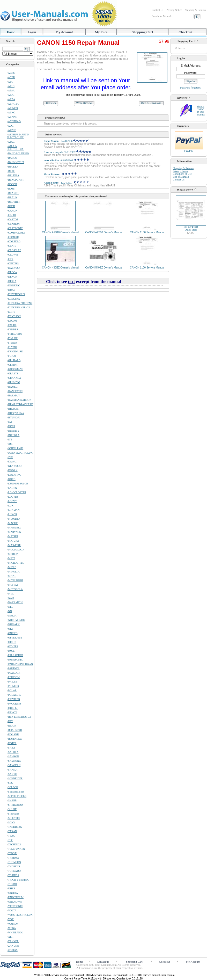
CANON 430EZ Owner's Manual (60, 268)
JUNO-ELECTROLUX (20, 453)
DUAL (11, 290)
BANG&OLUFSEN (18, 153)
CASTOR (13, 219)
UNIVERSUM (15, 897)
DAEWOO (13, 268)
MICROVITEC (16, 563)
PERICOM (13, 677)
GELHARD (14, 360)
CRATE (12, 246)
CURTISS (13, 263)
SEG (10, 783)
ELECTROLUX (16, 294)
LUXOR (12, 514)
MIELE (11, 567)
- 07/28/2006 (66, 141)
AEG (10, 82)
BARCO (12, 158)
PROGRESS (14, 704)
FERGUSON (14, 334)
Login (32, 32)
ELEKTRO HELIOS (18, 307)
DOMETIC (13, 285)
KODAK (12, 470)
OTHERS (12, 646)
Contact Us (158, 10)
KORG (11, 479)
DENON (12, 277)
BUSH (11, 206)
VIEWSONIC (15, 906)
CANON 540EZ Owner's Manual (104, 268)
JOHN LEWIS (15, 448)
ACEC (11, 73)
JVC (10, 457)
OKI (10, 629)
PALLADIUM (15, 655)
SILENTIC (13, 818)
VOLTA (12, 910)
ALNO (11, 112)
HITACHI (13, 409)
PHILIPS (12, 682)
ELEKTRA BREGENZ (20, 303)
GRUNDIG (13, 382)
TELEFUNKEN (16, 849)
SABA (11, 748)
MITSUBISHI (15, 580)
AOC (10, 126)
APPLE (11, 130)
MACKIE (13, 523)
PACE (11, 651)
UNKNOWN (14, 902)
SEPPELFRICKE (17, 796)
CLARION (13, 224)
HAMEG (12, 387)
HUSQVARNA (15, 413)
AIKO (11, 86)
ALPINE (12, 117)
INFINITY (13, 431)
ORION (12, 642)
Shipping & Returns (195, 10)
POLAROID (14, 695)
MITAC (12, 576)
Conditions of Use (182, 174)
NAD (10, 598)
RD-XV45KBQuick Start (191, 228)
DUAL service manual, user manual (107, 975)
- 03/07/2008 (66, 160)
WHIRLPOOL (15, 932)
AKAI (11, 95)
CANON (12, 211)
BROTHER (13, 202)
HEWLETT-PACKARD (20, 404)
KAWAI (12, 462)
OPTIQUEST (14, 638)
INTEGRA (13, 435)
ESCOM (12, 321)
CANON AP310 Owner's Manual (60, 232)
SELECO (12, 787)
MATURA (13, 541)
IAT (9, 422)
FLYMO (12, 347)
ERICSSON (14, 316)
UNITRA (12, 893)
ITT (9, 440)
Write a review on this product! (201, 110)
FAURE (12, 325)
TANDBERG (14, 827)
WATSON (13, 924)
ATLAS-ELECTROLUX (15, 148)
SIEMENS (13, 814)
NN (9, 611)
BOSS (11, 189)
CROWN (12, 255)
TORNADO (14, 871)
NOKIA (12, 616)
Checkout (185, 32)
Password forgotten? (191, 88)
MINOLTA (13, 572)
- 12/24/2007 (66, 183)
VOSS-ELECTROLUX (20, 915)
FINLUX (12, 338)
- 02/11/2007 (68, 152)
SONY (11, 822)
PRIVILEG (13, 699)
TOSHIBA (13, 875)
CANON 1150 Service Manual (147, 232)
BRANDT (13, 193)
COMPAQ (13, 237)
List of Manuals (181, 177)
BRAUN (12, 197)
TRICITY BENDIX (18, 880)
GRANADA (14, 378)
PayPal (189, 150)
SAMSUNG (14, 761)
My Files (101, 32)
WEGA (11, 928)
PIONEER (13, 686)
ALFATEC (13, 104)
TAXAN (12, 831)
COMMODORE (16, 233)
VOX (10, 919)
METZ (11, 558)
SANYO (12, 774)
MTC (10, 594)
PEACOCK (13, 673)
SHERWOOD (15, 805)
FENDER (12, 329)
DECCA (12, 272)
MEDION (13, 554)
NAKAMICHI (15, 602)
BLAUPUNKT (15, 180)
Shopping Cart (143, 32)
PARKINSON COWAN (20, 664)
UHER (11, 888)
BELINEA (13, 175)
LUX (10, 506)
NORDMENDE (16, 620)
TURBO (12, 884)
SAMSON (13, 756)
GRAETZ (13, 373)
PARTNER (13, 668)
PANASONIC (15, 660)
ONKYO (12, 633)
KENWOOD (14, 466)
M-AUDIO (13, 519)
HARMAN (13, 395)
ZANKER (13, 941)
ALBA (11, 99)
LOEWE (12, 501)
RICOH (12, 726)
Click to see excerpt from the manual (84, 282)
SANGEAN (14, 765)
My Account (64, 32)
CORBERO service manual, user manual (152, 975)
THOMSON (14, 862)
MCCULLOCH (16, 550)
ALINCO (12, 108)
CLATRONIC (15, 228)
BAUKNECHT (15, 162)
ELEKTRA (13, 299)
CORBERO (14, 241)
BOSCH (12, 184)
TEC (10, 840)
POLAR (12, 690)
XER (10, 937)
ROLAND (13, 734)
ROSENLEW (14, 739)
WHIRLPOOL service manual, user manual (59, 975)
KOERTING (14, 475)
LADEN (12, 488)
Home (11, 32)
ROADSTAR (14, 730)
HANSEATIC (15, 391)
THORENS (13, 866)
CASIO (11, 215)
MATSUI (12, 536)
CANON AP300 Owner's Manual (104, 232)
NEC (10, 607)
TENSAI (12, 853)
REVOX (12, 712)
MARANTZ (14, 528)
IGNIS (11, 426)
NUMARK (13, 624)
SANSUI (12, 770)
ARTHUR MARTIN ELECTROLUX (18, 136)
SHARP (12, 800)
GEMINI (12, 365)
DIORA (12, 281)
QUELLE (12, 708)
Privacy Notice (174, 10)
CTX (10, 259)
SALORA (13, 752)
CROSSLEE (14, 250)
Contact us (103, 962)
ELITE (11, 312)
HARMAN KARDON (19, 400)
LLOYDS (13, 497)
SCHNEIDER (15, 778)
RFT (10, 721)
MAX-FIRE (14, 545)
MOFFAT (12, 585)
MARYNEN (14, 532)
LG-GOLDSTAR (16, 492)
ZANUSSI (13, 946)
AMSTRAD (14, 121)
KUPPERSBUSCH (17, 484)
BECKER (13, 167)
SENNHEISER (15, 792)
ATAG (11, 142)
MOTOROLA (15, 589)
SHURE (12, 809)
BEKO (11, 171)
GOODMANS (15, 369)
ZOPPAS (12, 950)
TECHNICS (14, 844)
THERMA (13, 858)
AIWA (11, 90)
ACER (11, 77)
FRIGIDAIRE (15, 351)
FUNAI (11, 356)
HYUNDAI (13, 418)
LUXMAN (13, 510)
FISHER (12, 343)
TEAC (11, 836)
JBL (10, 444)
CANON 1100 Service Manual (147, 268)
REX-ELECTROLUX (19, 717)
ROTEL (12, 743)
